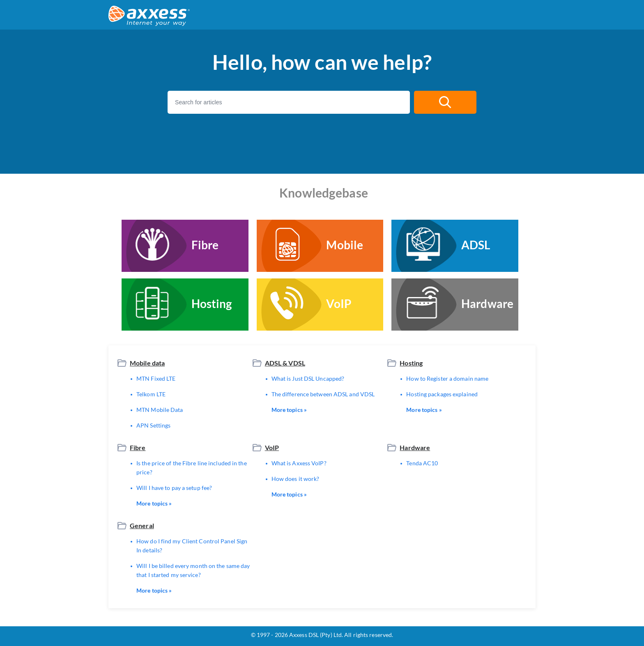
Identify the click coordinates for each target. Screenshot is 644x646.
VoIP (272, 447)
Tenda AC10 (422, 463)
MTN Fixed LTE (156, 378)
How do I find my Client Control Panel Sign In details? (192, 546)
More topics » (289, 410)
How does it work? (296, 479)
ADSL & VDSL (285, 363)
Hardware (415, 447)
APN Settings (153, 425)
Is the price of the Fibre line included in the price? (192, 468)
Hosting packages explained (442, 394)
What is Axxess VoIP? (299, 463)
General (142, 525)
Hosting (411, 363)
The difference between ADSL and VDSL (323, 394)
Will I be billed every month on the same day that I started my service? (193, 570)
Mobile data (147, 363)
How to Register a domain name (447, 378)
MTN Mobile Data (160, 410)
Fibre (138, 447)
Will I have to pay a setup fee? (174, 488)
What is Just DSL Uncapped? (308, 378)
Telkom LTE (151, 394)
